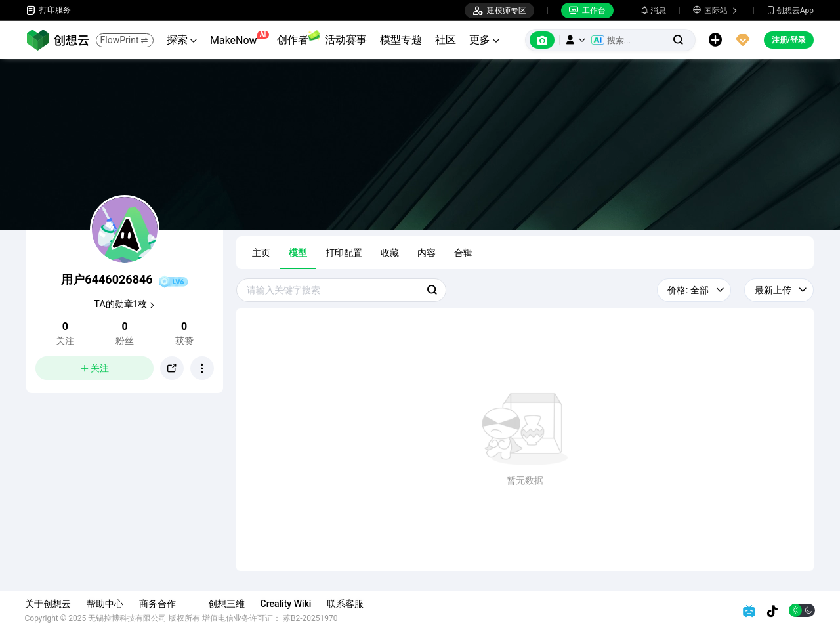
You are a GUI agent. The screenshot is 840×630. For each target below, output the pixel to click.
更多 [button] (484, 40)
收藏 (390, 253)
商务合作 (159, 604)
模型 (298, 253)
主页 (261, 253)
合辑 (463, 253)
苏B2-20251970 (312, 618)
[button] (576, 40)
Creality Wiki (287, 604)
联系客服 (347, 604)
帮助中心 (106, 604)
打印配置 (344, 253)
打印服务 (49, 10)
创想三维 (228, 604)
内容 (427, 253)
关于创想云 (49, 604)
